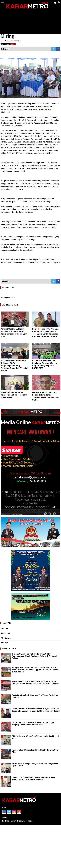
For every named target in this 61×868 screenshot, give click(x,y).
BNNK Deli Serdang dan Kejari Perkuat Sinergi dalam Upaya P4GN (14, 395)
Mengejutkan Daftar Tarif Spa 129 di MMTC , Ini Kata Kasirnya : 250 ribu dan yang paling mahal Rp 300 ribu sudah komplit (35, 670)
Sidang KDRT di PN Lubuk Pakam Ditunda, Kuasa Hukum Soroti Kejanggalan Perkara (33, 778)
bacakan (5, 44)
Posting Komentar (8, 298)
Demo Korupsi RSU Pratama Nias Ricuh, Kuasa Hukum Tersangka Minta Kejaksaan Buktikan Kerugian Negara (36, 710)
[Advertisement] (30, 17)
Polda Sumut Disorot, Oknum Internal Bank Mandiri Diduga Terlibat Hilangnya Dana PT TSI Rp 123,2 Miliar (35, 682)
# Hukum (4, 629)
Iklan (30, 821)
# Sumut (4, 643)
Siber (13, 821)
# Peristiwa (5, 638)
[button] (59, 1)
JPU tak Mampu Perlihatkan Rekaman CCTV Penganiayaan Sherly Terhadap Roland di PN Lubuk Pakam (15, 366)
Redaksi (6, 821)
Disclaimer (22, 821)
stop (13, 44)
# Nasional (5, 633)
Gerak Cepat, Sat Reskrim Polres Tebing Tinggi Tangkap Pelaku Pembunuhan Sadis (33, 724)
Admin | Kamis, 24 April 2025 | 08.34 (11, 41)
